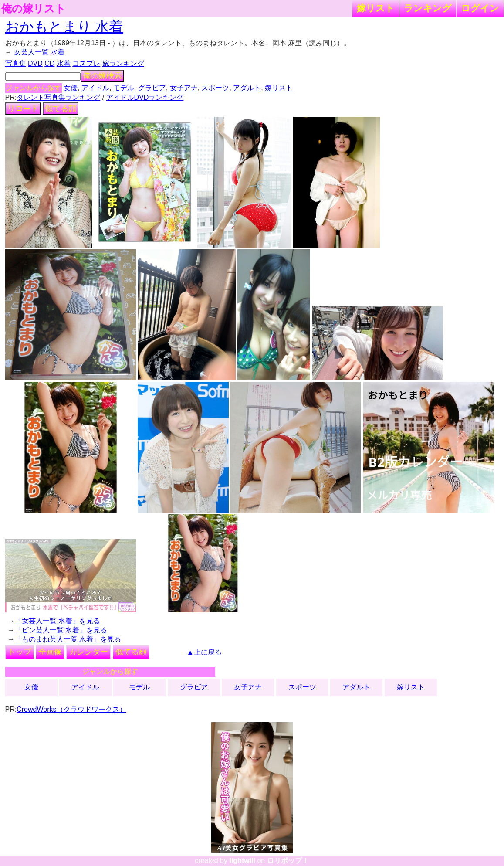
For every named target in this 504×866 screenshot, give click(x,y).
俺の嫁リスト (34, 9)
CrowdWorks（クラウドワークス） (71, 709)
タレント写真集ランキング (58, 97)
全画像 (50, 652)
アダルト (247, 88)
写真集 (16, 63)
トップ (20, 652)
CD (49, 63)
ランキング (428, 8)
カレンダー (88, 652)
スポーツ (215, 88)
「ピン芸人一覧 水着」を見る (61, 630)
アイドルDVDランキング (145, 97)
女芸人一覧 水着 (39, 52)
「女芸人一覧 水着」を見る (58, 621)
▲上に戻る (204, 652)
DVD (35, 63)
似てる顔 (61, 109)
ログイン (480, 8)
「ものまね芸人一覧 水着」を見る (68, 639)
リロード (23, 109)
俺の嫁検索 (102, 76)
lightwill (242, 861)
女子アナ (184, 88)
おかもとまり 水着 (64, 27)
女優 (71, 88)
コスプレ (86, 63)
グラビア (152, 88)
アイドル (95, 88)
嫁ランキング (123, 63)
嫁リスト (376, 8)
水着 (64, 63)
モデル (124, 88)
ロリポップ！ (288, 861)
